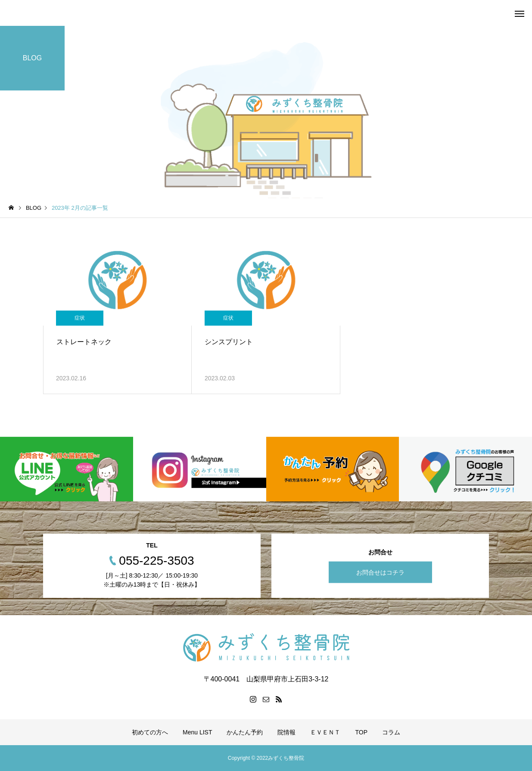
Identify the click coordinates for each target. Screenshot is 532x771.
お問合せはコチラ (380, 572)
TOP (361, 732)
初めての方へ (150, 732)
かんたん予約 (245, 732)
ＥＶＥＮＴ (325, 732)
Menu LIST (197, 732)
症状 (80, 318)
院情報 (286, 732)
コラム (391, 732)
